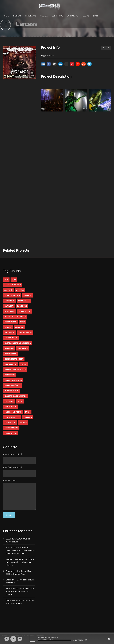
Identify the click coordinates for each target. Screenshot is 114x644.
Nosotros (9, 23)
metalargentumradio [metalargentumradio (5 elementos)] (15, 369)
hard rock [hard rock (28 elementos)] (23, 348)
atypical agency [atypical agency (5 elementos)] (12, 295)
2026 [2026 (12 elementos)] (14, 279)
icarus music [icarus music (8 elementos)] (11, 364)
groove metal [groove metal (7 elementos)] (11, 338)
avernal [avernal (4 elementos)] (28, 295)
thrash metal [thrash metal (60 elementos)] (11, 428)
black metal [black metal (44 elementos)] (24, 301)
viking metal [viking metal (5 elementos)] (11, 433)
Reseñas (85, 16)
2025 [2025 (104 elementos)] (6, 279)
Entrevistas (72, 16)
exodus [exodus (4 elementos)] (8, 327)
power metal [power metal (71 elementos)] (11, 407)
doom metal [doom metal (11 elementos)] (10, 322)
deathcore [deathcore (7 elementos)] (10, 311)
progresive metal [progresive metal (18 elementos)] (13, 412)
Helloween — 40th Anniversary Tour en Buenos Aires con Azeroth (20, 596)
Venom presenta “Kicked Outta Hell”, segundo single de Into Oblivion (20, 567)
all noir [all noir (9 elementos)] (8, 290)
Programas (31, 16)
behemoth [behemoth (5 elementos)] (9, 301)
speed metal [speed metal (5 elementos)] (10, 422)
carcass (51, 56)
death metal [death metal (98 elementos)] (25, 311)
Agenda (44, 16)
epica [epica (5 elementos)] (23, 322)
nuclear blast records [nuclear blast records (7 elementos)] (15, 396)
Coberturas (57, 16)
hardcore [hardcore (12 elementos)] (9, 348)
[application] (57, 639)
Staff (96, 16)
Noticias (17, 16)
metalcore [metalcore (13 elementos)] (10, 375)
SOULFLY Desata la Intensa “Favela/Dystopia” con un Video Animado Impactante (20, 555)
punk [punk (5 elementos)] (28, 412)
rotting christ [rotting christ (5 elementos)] (12, 417)
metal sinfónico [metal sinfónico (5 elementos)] (12, 385)
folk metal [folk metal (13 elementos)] (10, 332)
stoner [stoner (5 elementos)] (23, 422)
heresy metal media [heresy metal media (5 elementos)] (14, 359)
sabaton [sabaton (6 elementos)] (28, 417)
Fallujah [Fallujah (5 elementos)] (19, 327)
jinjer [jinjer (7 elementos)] (24, 364)
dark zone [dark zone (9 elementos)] (22, 306)
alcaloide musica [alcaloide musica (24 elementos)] (13, 285)
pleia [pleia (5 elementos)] (20, 401)
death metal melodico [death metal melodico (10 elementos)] (15, 317)
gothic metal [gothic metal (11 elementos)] (25, 332)
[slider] (54, 640)
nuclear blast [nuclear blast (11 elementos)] (11, 391)
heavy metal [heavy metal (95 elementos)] (10, 354)
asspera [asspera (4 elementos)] (20, 290)
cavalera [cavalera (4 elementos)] (9, 306)
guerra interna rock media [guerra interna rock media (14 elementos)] (18, 343)
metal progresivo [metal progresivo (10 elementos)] (13, 380)
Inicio (6, 16)
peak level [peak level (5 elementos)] (9, 401)
